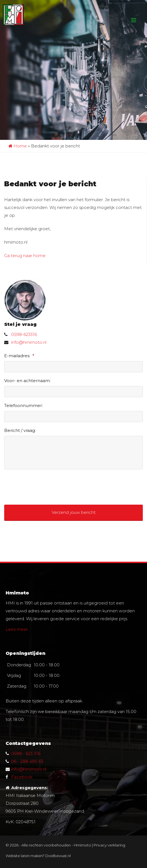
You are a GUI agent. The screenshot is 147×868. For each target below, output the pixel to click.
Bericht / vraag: (20, 430)
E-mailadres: (19, 356)
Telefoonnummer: (23, 405)
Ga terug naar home (25, 256)
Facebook (22, 777)
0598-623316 (24, 334)
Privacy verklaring (109, 845)
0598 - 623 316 (26, 753)
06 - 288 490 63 (27, 761)
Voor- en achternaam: (27, 381)
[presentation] (47, 485)
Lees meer (17, 629)
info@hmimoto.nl (29, 342)
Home (18, 146)
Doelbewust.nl (58, 856)
